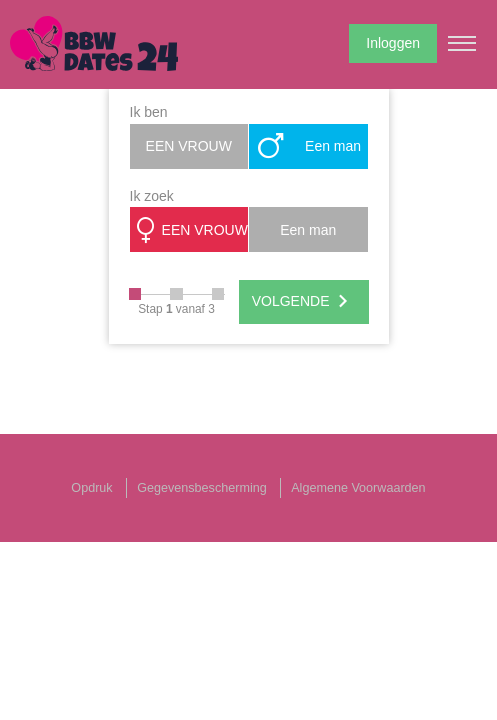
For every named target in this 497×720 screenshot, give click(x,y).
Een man (308, 146)
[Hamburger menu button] (462, 43)
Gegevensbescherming (202, 488)
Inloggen (393, 43)
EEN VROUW (189, 146)
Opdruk (91, 488)
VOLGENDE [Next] (304, 302)
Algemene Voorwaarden (358, 488)
